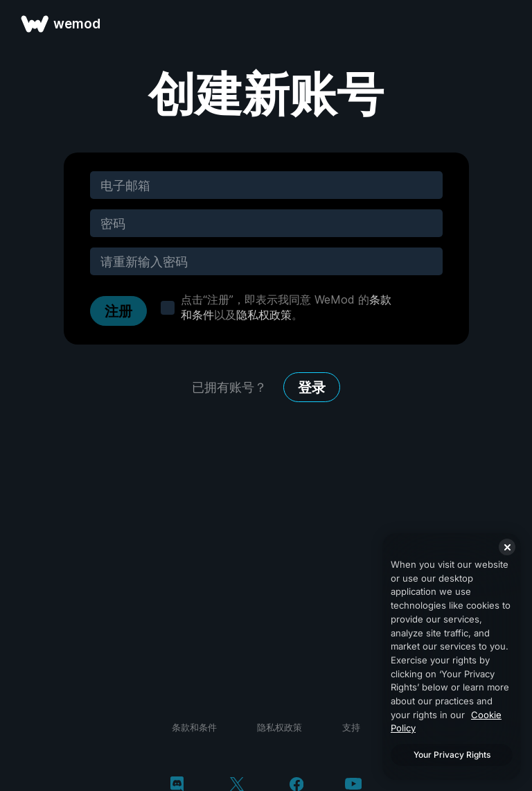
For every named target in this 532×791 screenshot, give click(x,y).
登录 (312, 388)
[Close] (507, 547)
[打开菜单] (506, 24)
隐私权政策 (264, 315)
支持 (351, 727)
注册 (118, 311)
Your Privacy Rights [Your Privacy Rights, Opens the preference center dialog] (452, 755)
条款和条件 (194, 727)
